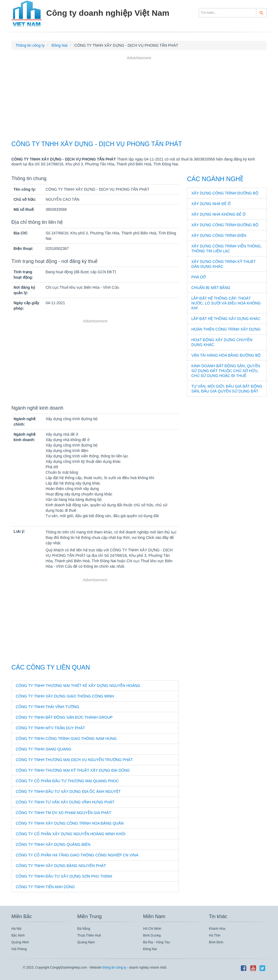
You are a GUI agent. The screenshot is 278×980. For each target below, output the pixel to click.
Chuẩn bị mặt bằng (211, 288)
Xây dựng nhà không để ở (218, 214)
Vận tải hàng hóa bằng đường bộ (226, 355)
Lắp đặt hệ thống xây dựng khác (226, 319)
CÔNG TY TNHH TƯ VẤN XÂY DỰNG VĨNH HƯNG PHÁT (65, 802)
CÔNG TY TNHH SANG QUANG (44, 749)
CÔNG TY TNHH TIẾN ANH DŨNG (45, 887)
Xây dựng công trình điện (219, 235)
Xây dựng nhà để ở (211, 204)
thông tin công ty (114, 968)
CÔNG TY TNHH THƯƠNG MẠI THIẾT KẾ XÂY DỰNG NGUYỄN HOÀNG (78, 686)
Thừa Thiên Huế (89, 935)
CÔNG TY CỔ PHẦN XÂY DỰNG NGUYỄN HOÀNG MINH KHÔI (71, 834)
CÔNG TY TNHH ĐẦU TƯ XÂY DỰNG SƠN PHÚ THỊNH (64, 876)
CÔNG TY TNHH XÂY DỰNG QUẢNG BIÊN (53, 844)
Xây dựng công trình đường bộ (225, 193)
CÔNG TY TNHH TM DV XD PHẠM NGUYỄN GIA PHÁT (63, 813)
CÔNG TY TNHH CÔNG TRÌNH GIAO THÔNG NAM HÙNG (66, 739)
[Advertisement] (139, 99)
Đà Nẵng (84, 929)
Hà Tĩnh (215, 935)
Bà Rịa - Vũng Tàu (157, 942)
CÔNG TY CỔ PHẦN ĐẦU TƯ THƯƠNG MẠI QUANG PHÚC (67, 781)
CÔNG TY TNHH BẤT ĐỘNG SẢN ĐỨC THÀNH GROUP (64, 717)
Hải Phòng (19, 949)
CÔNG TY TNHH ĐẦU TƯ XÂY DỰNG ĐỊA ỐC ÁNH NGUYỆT (68, 791)
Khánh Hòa (217, 929)
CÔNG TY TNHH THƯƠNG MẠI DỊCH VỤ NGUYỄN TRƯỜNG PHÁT (74, 760)
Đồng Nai (150, 949)
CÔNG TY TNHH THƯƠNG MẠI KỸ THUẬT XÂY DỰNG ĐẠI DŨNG (73, 770)
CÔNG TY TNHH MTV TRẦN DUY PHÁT (50, 728)
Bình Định (216, 942)
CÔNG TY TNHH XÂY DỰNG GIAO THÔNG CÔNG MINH (65, 696)
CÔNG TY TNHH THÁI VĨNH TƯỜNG (48, 707)
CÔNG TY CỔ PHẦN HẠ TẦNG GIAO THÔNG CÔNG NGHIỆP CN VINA (77, 855)
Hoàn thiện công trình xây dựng (226, 329)
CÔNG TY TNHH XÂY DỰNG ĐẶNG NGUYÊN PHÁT (61, 866)
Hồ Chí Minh (152, 929)
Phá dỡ (199, 277)
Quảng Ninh (20, 942)
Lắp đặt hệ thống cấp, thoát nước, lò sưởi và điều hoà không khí (226, 303)
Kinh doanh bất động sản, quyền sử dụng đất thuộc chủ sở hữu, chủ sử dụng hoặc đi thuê (226, 371)
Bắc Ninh (18, 935)
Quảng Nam (86, 942)
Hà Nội (16, 929)
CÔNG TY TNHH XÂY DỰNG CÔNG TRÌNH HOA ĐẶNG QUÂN (70, 823)
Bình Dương (152, 935)
